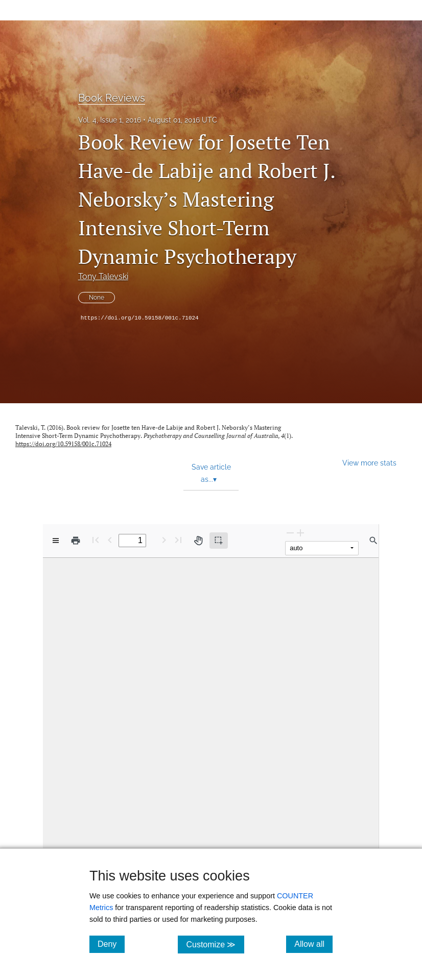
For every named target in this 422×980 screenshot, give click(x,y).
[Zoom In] (300, 533)
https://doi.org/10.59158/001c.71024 (140, 318)
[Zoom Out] (290, 533)
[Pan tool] (198, 541)
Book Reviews (112, 98)
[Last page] (178, 540)
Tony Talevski (103, 276)
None (97, 298)
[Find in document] (373, 541)
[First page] (96, 540)
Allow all (313, 944)
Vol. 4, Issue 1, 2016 (110, 120)
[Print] (76, 541)
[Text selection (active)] (219, 541)
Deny (111, 944)
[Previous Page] (110, 540)
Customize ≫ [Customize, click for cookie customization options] (215, 944)
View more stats (369, 463)
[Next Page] (164, 540)
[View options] (56, 541)
